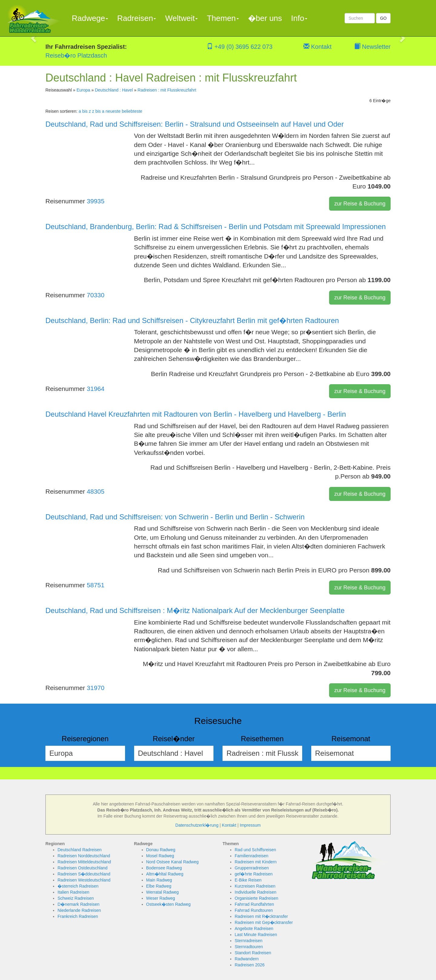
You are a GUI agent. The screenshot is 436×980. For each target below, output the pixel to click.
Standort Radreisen (253, 953)
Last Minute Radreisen (256, 935)
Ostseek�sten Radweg (168, 904)
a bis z (85, 111)
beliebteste (132, 111)
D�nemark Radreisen (79, 904)
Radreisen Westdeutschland (84, 880)
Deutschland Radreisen (80, 850)
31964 (96, 389)
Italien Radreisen (73, 892)
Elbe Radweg (159, 886)
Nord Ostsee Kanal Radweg (173, 862)
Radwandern (247, 959)
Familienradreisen (251, 856)
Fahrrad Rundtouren (254, 910)
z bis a (98, 111)
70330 (96, 295)
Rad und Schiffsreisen (255, 850)
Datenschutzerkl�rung (197, 825)
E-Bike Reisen (248, 880)
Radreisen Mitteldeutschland (84, 862)
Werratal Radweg (163, 892)
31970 (96, 688)
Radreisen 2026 (250, 965)
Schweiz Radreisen (76, 898)
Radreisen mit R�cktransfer (261, 916)
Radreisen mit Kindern (256, 862)
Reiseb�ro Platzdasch (76, 55)
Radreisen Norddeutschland (84, 856)
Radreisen (137, 18)
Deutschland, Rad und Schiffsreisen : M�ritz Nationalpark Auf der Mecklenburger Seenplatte (195, 610)
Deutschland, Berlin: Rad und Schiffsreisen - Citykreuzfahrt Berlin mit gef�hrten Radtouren (192, 320)
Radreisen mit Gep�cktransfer (264, 922)
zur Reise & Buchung (360, 204)
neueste (113, 111)
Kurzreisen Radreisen (255, 886)
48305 (96, 491)
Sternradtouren (249, 947)
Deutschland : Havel (114, 90)
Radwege (90, 18)
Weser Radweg (161, 898)
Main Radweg (159, 880)
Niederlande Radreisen (79, 910)
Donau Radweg (161, 850)
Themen (223, 18)
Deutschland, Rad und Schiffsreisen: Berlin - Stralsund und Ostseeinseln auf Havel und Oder (195, 124)
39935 (96, 201)
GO (383, 18)
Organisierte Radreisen (256, 898)
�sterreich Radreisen (78, 886)
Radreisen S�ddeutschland (84, 874)
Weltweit (181, 18)
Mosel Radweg (160, 856)
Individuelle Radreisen (256, 892)
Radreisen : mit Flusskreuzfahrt (167, 90)
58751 (96, 585)
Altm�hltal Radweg (165, 874)
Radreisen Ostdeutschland (83, 868)
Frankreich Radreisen (78, 916)
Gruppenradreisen (252, 868)
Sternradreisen (249, 941)
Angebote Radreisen (254, 928)
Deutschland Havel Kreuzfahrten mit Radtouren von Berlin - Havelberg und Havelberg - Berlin (196, 414)
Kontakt (317, 47)
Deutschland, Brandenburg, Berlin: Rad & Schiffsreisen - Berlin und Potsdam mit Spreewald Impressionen (216, 227)
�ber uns (265, 18)
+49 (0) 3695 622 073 (240, 47)
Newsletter (372, 47)
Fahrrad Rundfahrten (254, 904)
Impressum (250, 825)
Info (299, 18)
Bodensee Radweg (164, 868)
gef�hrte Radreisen (254, 874)
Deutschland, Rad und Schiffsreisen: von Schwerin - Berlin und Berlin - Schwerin (175, 517)
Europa (83, 90)
